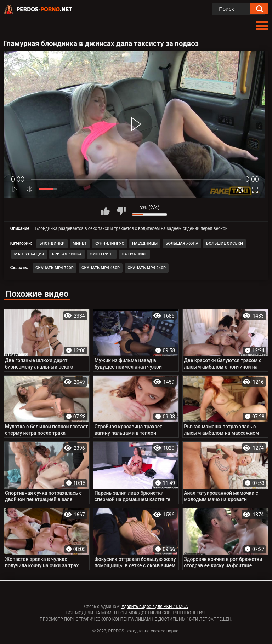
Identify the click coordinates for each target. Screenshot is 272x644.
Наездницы (145, 243)
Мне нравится (105, 211)
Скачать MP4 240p (147, 268)
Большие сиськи (225, 243)
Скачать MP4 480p (101, 268)
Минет (80, 243)
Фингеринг (102, 254)
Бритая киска (67, 254)
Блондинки (52, 243)
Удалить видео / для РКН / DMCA (155, 607)
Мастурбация (29, 254)
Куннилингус (109, 243)
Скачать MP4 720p (55, 268)
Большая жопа (182, 243)
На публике (134, 254)
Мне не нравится (121, 211)
